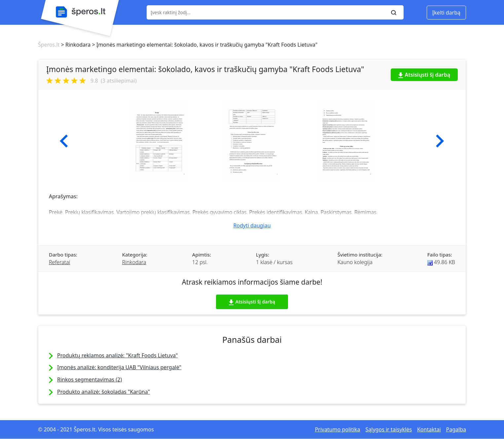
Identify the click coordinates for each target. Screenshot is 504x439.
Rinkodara (134, 262)
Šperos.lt (49, 45)
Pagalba (456, 429)
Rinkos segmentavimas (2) (90, 379)
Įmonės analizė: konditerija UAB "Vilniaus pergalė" (119, 367)
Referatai (59, 262)
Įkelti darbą (446, 13)
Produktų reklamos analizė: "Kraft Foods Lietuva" (117, 355)
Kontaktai (429, 429)
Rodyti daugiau (252, 225)
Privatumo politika (337, 429)
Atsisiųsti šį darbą (424, 75)
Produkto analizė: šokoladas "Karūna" (104, 392)
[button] (64, 141)
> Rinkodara (75, 45)
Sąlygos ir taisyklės (389, 429)
